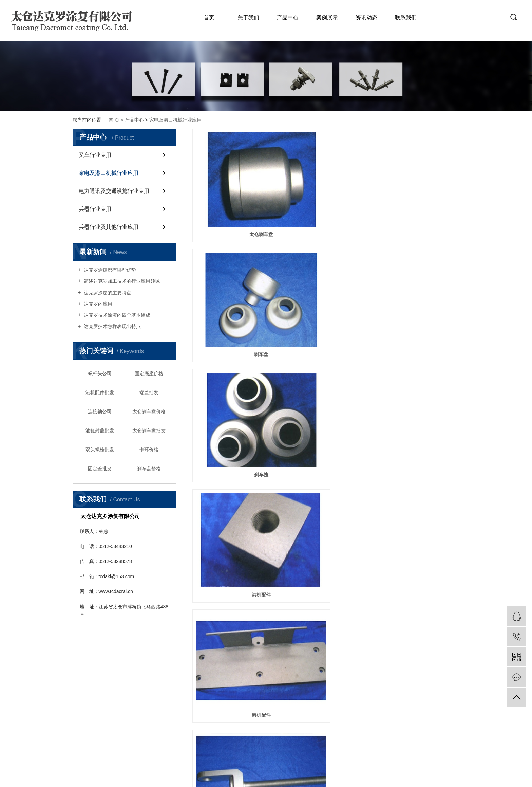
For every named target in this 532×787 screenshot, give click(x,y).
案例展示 (327, 17)
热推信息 (212, 747)
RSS (274, 747)
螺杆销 (234, 357)
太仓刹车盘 (234, 195)
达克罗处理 (280, 777)
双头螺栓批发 (100, 450)
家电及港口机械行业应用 (175, 120)
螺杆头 (418, 276)
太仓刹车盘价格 (149, 411)
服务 (133, 680)
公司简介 (90, 680)
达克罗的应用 (97, 304)
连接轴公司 (100, 411)
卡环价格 (149, 450)
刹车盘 (326, 195)
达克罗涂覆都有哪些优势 (109, 270)
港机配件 (234, 276)
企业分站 (234, 747)
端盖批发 (149, 392)
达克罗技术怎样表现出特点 (112, 326)
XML (286, 747)
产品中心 (288, 17)
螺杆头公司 (100, 373)
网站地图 (256, 747)
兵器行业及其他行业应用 (109, 227)
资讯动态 (366, 17)
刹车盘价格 (149, 469)
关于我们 (248, 17)
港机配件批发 (100, 392)
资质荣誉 (90, 701)
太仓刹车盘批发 (149, 431)
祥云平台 (413, 777)
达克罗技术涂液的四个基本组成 (116, 315)
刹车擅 (418, 195)
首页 (209, 17)
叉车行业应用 (95, 155)
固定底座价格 (149, 373)
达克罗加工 (305, 777)
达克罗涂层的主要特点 (107, 293)
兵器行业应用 (95, 209)
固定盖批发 (100, 469)
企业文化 (90, 690)
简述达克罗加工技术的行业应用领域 (121, 281)
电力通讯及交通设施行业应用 (114, 191)
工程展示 (90, 711)
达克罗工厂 (330, 777)
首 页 (114, 120)
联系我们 (406, 17)
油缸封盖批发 (100, 431)
